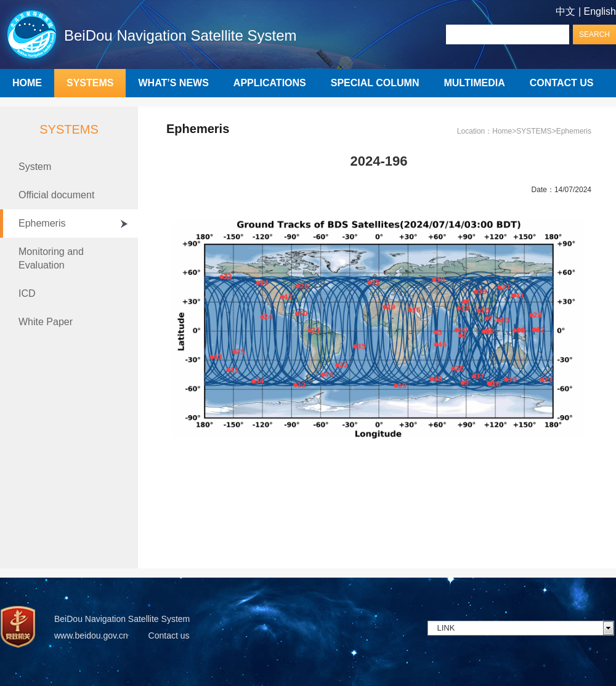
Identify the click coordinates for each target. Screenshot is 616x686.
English (600, 11)
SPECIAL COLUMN (375, 83)
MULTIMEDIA (474, 83)
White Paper (46, 322)
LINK (446, 628)
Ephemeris (42, 223)
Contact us (169, 636)
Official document (56, 195)
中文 (565, 11)
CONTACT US (562, 83)
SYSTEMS (90, 83)
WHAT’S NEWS (173, 83)
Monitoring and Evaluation (51, 258)
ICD (27, 293)
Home (502, 131)
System (35, 167)
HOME (27, 83)
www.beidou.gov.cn (91, 636)
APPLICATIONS (270, 83)
